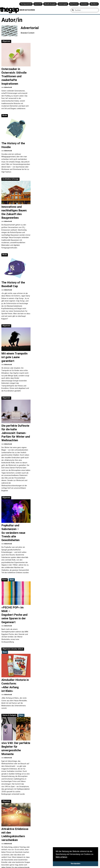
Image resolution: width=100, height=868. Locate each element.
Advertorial (8, 87)
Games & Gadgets (9, 356)
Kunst (5, 286)
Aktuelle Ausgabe (50, 4)
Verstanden (75, 864)
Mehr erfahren (61, 857)
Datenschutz (7, 843)
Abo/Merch (94, 4)
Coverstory (70, 846)
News (12, 286)
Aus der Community (73, 840)
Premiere (87, 843)
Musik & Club (16, 442)
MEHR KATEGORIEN (27, 10)
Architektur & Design (45, 105)
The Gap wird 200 (26, 4)
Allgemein (6, 41)
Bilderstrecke (71, 843)
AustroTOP (38, 4)
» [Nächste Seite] (48, 821)
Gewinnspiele (63, 4)
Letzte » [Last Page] (56, 821)
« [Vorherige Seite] (8, 821)
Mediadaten (6, 849)
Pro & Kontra (88, 846)
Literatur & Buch (52, 334)
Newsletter (84, 4)
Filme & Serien (37, 849)
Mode (40, 41)
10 (41, 821)
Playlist (86, 840)
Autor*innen (74, 4)
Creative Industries (39, 846)
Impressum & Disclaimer (12, 846)
